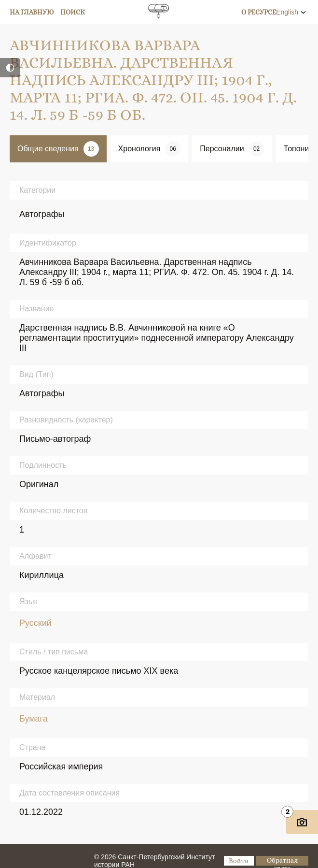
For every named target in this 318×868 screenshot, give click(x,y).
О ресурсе (259, 12)
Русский (35, 623)
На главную (32, 12)
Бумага (34, 719)
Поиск (73, 12)
